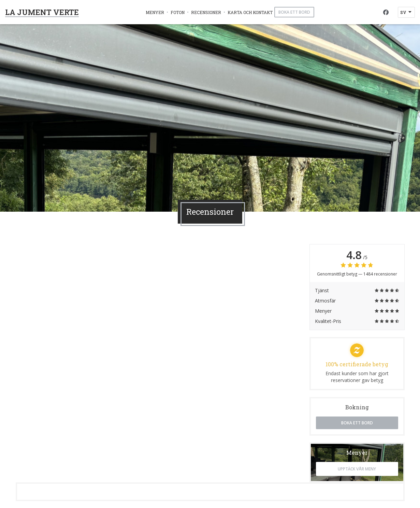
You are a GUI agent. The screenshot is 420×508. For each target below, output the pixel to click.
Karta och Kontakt (250, 12)
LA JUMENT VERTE (42, 12)
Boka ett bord (294, 12)
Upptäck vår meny (357, 469)
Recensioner (206, 12)
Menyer (155, 12)
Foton (178, 12)
